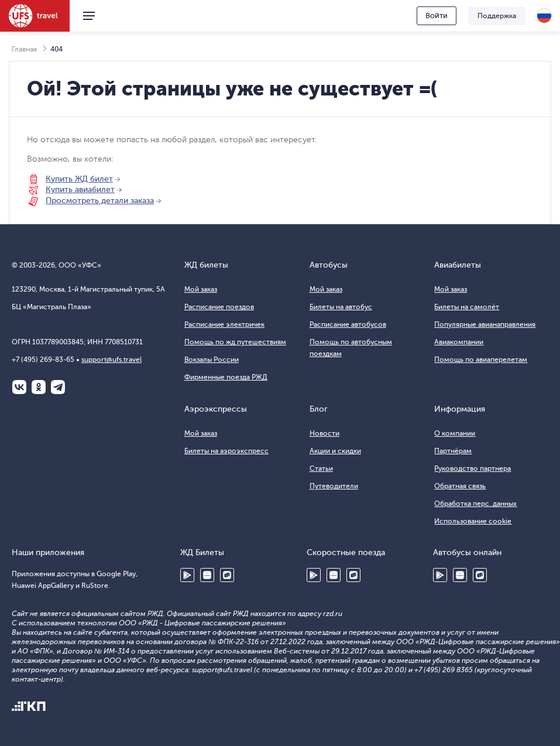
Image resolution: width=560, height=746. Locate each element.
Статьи (321, 468)
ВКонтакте (19, 387)
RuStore (227, 575)
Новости (324, 433)
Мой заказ (201, 289)
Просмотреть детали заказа (100, 201)
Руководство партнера (473, 468)
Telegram (58, 387)
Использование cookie (473, 521)
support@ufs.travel (111, 360)
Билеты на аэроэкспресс (226, 451)
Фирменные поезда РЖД (226, 377)
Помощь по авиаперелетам (481, 360)
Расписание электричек (224, 324)
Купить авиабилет (80, 189)
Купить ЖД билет (79, 179)
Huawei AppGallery (207, 575)
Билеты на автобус (341, 307)
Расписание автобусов (348, 324)
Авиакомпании (459, 342)
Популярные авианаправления (485, 324)
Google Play (187, 575)
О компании (455, 433)
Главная (24, 49)
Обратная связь (460, 486)
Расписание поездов (219, 307)
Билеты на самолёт (467, 307)
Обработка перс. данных (475, 504)
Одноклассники (39, 387)
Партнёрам (453, 451)
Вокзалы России (212, 360)
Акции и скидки (335, 451)
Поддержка (497, 16)
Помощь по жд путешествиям (235, 342)
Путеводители (334, 486)
